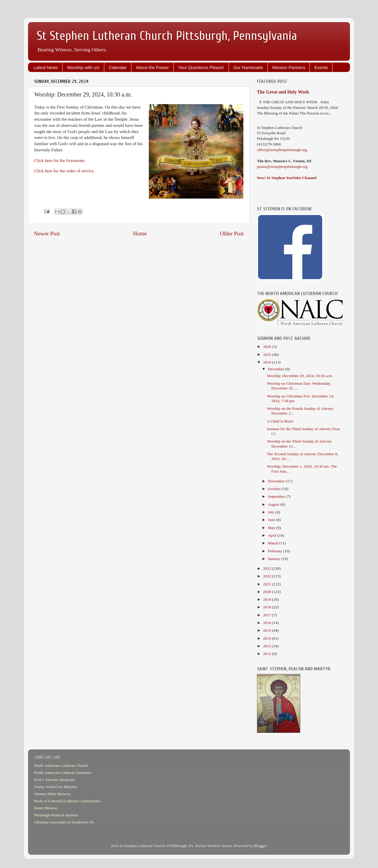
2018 (268, 607)
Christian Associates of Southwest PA (64, 822)
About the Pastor (152, 67)
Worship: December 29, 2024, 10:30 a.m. (300, 376)
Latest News (46, 67)
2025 (268, 354)
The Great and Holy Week (283, 92)
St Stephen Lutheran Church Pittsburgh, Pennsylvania (167, 36)
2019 (268, 599)
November (277, 481)
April (273, 535)
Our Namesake (248, 67)
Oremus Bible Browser (52, 794)
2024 (268, 362)
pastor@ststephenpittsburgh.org (282, 167)
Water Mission (46, 808)
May (272, 528)
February (276, 551)
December (277, 369)
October (275, 489)
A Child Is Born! (280, 421)
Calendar (118, 67)
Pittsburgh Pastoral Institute (56, 815)
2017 (268, 615)
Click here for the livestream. (60, 161)
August (274, 504)
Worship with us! (83, 67)
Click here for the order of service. (65, 171)
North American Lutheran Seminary (63, 773)
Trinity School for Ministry (56, 787)
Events (321, 67)
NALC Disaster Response (54, 780)
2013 (268, 646)
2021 (268, 584)
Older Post (232, 234)
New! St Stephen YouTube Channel (287, 178)
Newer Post (47, 234)
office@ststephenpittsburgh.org (282, 150)
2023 (268, 568)
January (274, 559)
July (272, 512)
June (272, 520)
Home (140, 234)
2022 (268, 576)
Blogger (260, 846)
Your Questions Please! (201, 67)
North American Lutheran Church (61, 765)
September (277, 496)
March (274, 543)
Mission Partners (289, 67)
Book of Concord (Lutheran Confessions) (67, 801)
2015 (268, 630)
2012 (268, 654)
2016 (268, 623)
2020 (268, 592)
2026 (268, 347)
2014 (268, 638)
